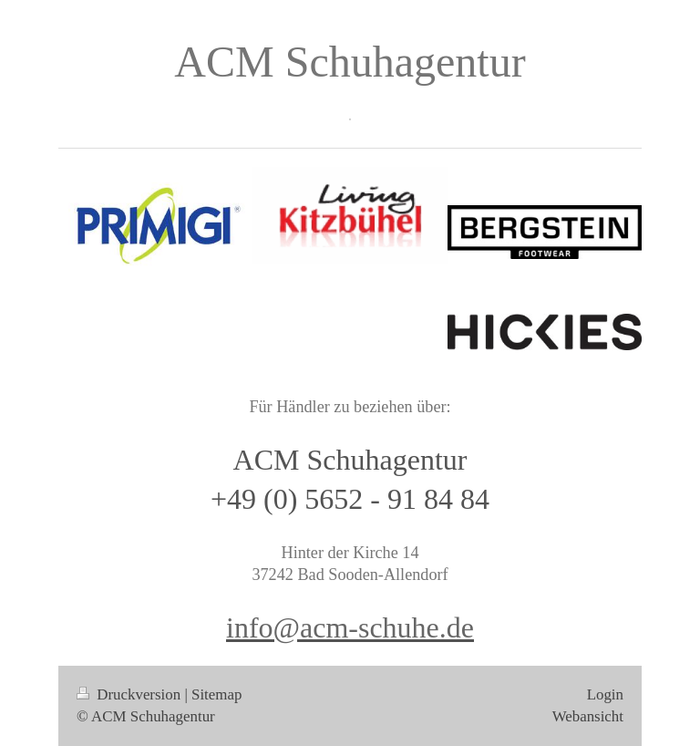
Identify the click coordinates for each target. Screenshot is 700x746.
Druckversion (130, 694)
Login (605, 694)
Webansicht (588, 716)
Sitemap (216, 694)
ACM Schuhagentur (350, 62)
